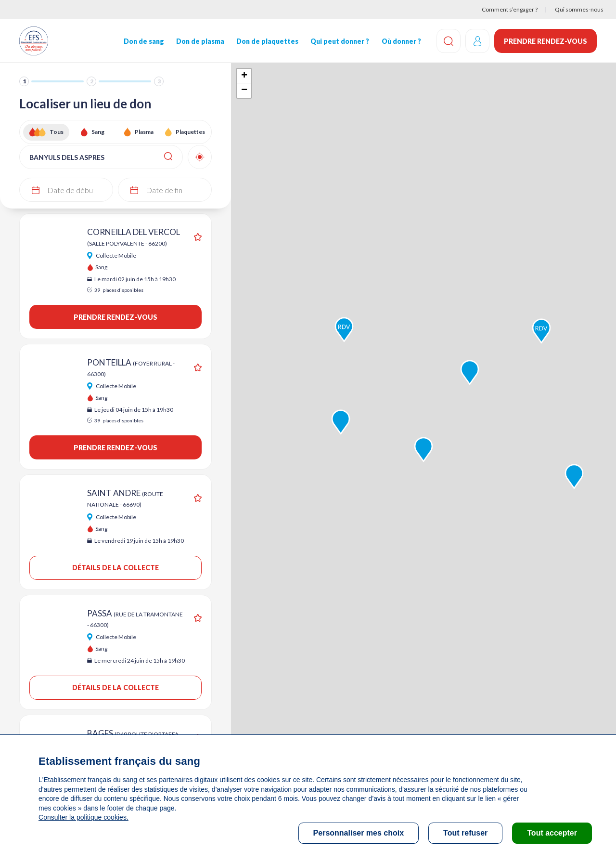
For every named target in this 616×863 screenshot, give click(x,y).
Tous (57, 132)
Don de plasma (200, 41)
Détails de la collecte (116, 568)
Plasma (144, 132)
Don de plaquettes (267, 41)
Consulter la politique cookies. (83, 817)
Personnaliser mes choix (359, 833)
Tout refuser (465, 833)
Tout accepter (552, 833)
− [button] (244, 91)
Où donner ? (401, 41)
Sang (98, 132)
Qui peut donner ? (340, 41)
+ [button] (244, 76)
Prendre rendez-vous (545, 41)
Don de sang (144, 41)
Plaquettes (190, 132)
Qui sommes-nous (579, 9)
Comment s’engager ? (510, 9)
